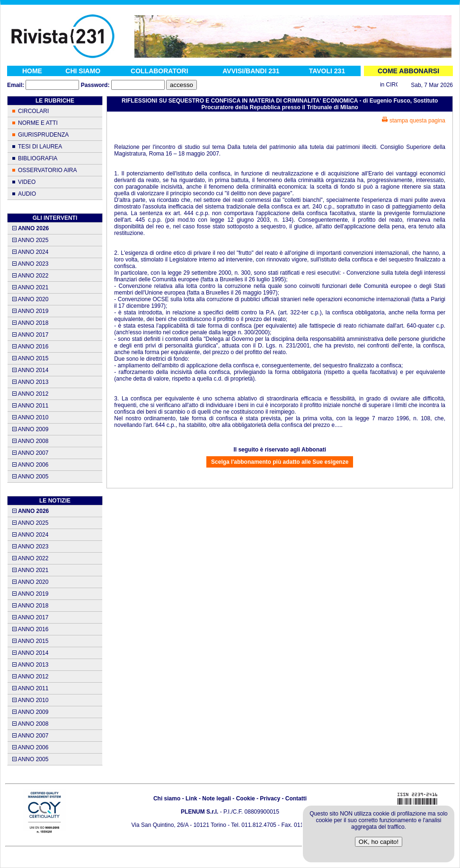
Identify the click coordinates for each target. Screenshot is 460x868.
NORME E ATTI (38, 123)
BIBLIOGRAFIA (38, 158)
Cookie (246, 799)
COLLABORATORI (159, 71)
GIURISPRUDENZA (43, 135)
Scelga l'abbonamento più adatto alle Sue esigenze (280, 462)
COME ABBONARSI (408, 71)
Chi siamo (167, 799)
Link (191, 799)
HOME (32, 71)
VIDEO (27, 182)
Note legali (217, 799)
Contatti (296, 799)
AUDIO (27, 194)
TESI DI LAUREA (40, 147)
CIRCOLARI (33, 111)
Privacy (270, 799)
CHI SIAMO (83, 71)
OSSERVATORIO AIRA (47, 170)
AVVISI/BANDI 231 (251, 71)
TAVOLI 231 (327, 71)
